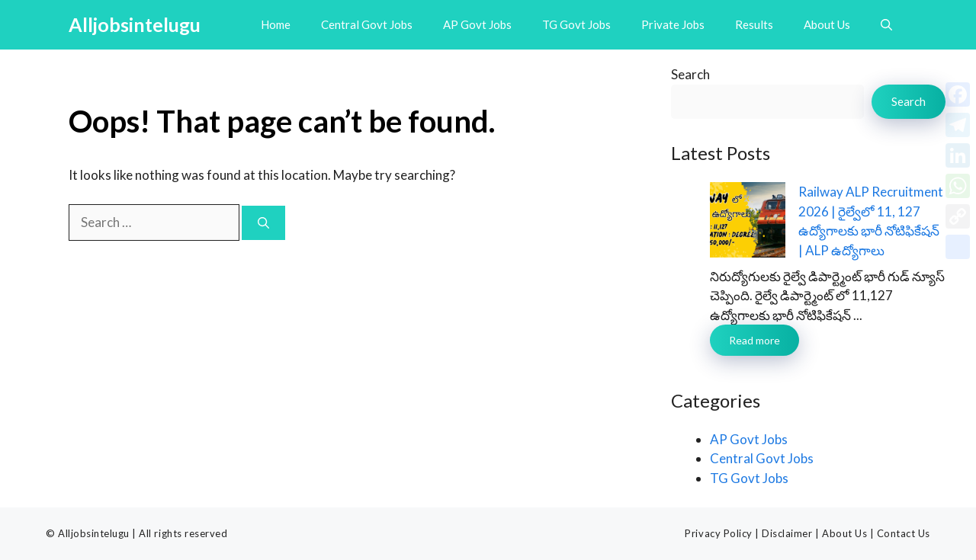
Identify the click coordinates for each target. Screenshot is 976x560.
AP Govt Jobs (477, 24)
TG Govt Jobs (576, 24)
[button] (886, 25)
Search (690, 74)
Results (754, 24)
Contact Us (904, 533)
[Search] (263, 223)
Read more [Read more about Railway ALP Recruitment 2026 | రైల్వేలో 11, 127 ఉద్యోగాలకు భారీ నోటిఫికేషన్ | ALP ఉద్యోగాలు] (754, 340)
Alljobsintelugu (135, 24)
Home (276, 24)
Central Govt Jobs (367, 24)
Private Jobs (673, 24)
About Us (827, 24)
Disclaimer (787, 533)
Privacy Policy (718, 533)
